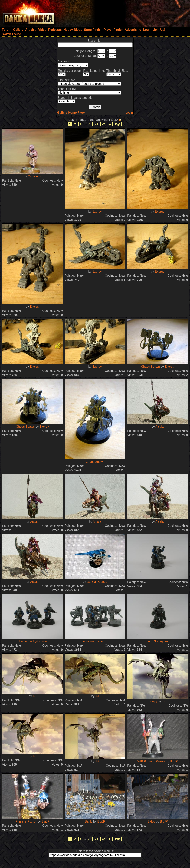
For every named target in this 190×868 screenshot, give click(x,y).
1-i (34, 696)
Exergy (97, 211)
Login (129, 113)
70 (90, 124)
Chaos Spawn (150, 367)
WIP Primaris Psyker (151, 761)
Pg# (118, 124)
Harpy (154, 701)
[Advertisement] (139, 12)
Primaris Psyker (26, 821)
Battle (89, 821)
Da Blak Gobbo (97, 582)
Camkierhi (34, 176)
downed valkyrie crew (33, 641)
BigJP (174, 761)
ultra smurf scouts (95, 641)
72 (103, 124)
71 (97, 124)
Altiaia (159, 427)
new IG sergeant (157, 641)
